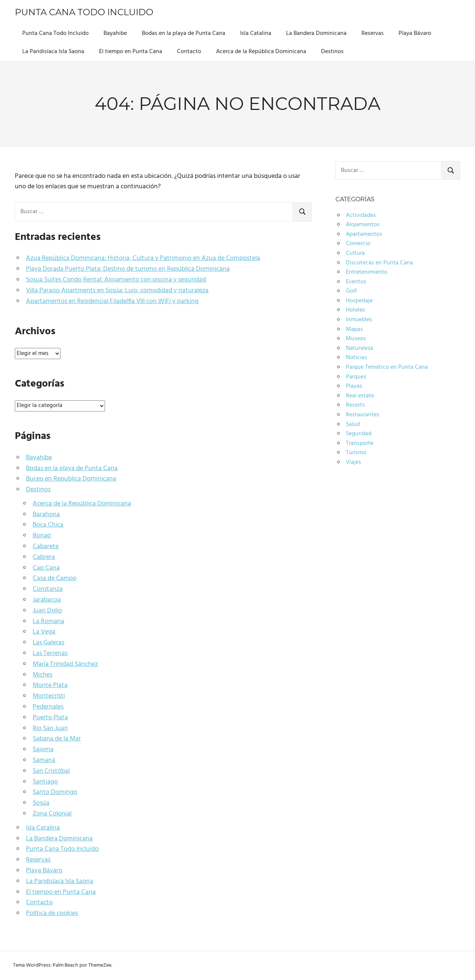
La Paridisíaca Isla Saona (53, 52)
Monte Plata (50, 685)
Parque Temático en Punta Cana (387, 367)
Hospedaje (359, 301)
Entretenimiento (367, 272)
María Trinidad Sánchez (65, 664)
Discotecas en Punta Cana (379, 263)
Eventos (356, 282)
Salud (353, 424)
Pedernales (48, 707)
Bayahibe (115, 33)
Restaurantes (363, 415)
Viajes (353, 462)
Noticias (356, 358)
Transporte (360, 443)
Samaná (44, 760)
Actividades (361, 215)
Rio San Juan (50, 728)
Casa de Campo (55, 578)
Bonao (42, 536)
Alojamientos (363, 225)
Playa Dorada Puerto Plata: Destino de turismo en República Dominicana (128, 269)
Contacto (189, 52)
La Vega (44, 632)
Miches (42, 675)
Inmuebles (359, 320)
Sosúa (41, 803)
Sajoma (43, 750)
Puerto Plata (50, 718)
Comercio (358, 244)
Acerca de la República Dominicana (261, 52)
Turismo (356, 453)
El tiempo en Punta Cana (131, 52)
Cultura (355, 253)
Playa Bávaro (415, 33)
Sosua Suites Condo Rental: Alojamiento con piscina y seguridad (116, 280)
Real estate (360, 396)
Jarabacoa (47, 600)
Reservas (373, 33)
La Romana (48, 621)
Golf (351, 291)
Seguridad (359, 434)
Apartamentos (364, 234)
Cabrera (44, 557)
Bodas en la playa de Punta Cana (184, 33)
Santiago (45, 782)
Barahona (46, 515)
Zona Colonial (52, 814)
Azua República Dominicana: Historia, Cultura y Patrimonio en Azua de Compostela (143, 258)
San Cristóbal (51, 771)
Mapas (354, 329)
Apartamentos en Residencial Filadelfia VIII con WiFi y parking (112, 301)
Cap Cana (46, 568)
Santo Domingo (55, 792)
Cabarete (46, 546)
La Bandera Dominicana (316, 33)
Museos (356, 339)
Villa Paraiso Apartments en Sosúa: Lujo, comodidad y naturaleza (117, 291)
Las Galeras (48, 643)
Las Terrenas (50, 653)
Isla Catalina (256, 33)
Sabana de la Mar (57, 739)
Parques (356, 377)
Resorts (355, 405)
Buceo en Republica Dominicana (71, 479)
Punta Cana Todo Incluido (84, 12)
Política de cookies (52, 913)
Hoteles (356, 310)
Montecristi (49, 696)
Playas (354, 386)
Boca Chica (48, 525)
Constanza (48, 589)
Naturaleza (360, 348)
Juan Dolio (47, 611)
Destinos (332, 52)
